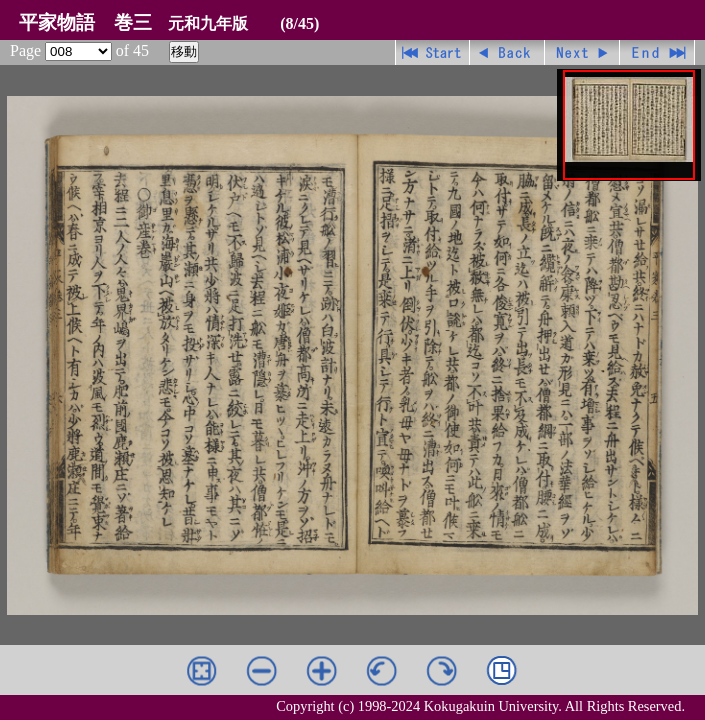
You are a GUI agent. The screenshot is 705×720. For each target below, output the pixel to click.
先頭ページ (432, 52)
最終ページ (657, 52)
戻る (507, 52)
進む (582, 52)
